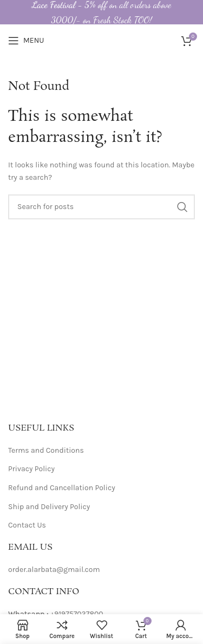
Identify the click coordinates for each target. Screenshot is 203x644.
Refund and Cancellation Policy (62, 488)
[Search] (101, 207)
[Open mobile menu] (26, 41)
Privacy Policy (31, 469)
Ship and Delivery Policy (49, 507)
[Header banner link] (101, 12)
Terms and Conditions (46, 450)
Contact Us (27, 525)
